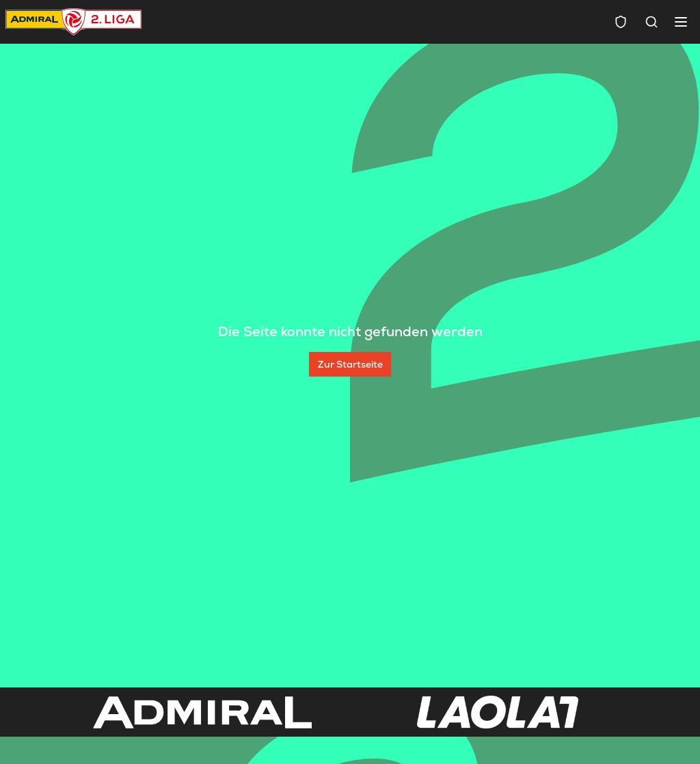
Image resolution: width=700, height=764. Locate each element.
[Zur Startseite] (350, 364)
